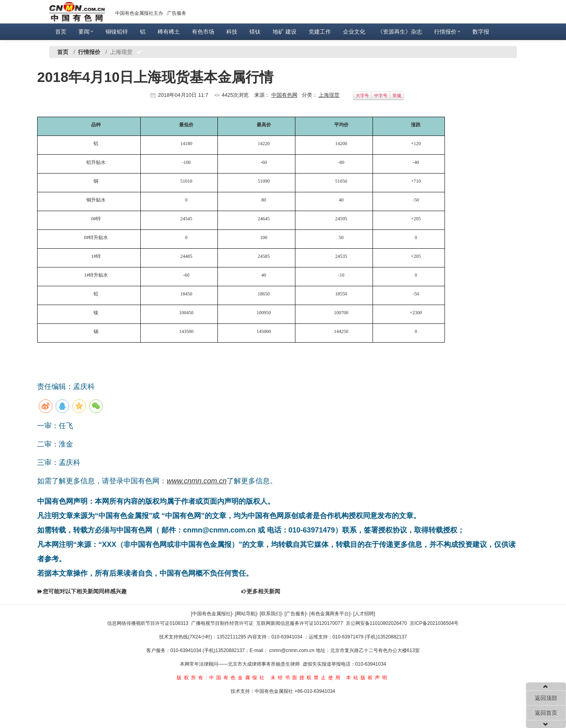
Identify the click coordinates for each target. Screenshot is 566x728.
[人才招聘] (364, 614)
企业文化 (354, 32)
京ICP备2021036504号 (434, 623)
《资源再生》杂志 (400, 32)
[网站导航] (246, 614)
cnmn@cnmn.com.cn (293, 650)
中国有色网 (284, 95)
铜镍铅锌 (117, 32)
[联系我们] (271, 614)
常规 (397, 96)
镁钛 (255, 32)
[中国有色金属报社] (212, 614)
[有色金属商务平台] (330, 614)
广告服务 (177, 13)
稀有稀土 (169, 32)
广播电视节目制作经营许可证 (222, 623)
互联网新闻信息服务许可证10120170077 (300, 623)
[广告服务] (296, 614)
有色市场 (203, 32)
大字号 (362, 96)
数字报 (481, 32)
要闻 (86, 32)
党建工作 (320, 32)
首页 (61, 32)
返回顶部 (546, 698)
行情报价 (447, 32)
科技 (232, 32)
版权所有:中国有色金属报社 (222, 678)
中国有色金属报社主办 (139, 13)
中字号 (381, 96)
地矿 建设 (285, 32)
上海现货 (329, 95)
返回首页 (546, 713)
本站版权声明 (368, 678)
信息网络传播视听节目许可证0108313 (148, 623)
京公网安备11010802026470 (376, 623)
